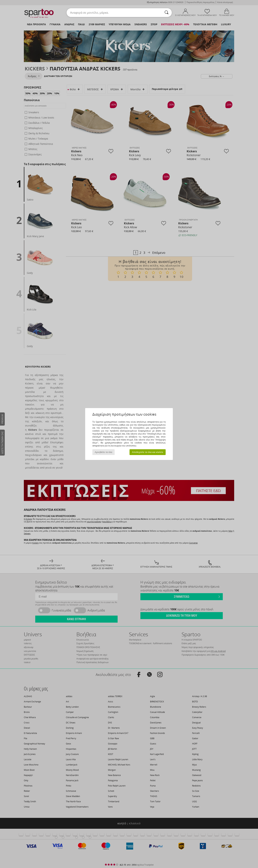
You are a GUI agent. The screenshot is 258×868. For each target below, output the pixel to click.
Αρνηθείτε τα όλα (104, 452)
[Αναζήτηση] (167, 13)
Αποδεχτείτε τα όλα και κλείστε (148, 452)
